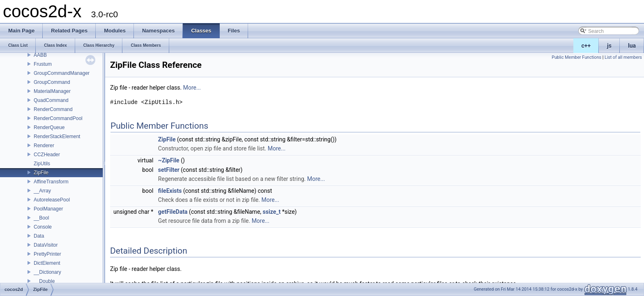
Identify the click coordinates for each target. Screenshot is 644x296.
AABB (40, 55)
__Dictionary (47, 272)
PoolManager (48, 209)
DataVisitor (46, 245)
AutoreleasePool (52, 200)
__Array (42, 191)
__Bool (41, 218)
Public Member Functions (576, 57)
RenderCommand (53, 109)
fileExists (170, 191)
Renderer (44, 146)
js (609, 46)
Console (43, 227)
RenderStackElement (57, 136)
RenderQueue (49, 127)
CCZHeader (47, 155)
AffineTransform (51, 182)
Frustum (43, 64)
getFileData (173, 212)
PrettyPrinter (47, 254)
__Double (44, 281)
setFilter (169, 170)
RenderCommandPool (58, 118)
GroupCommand (52, 82)
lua (632, 46)
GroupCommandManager (62, 73)
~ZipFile (169, 160)
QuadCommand (51, 100)
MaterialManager (52, 91)
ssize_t (272, 212)
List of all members (623, 57)
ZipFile (41, 173)
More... (192, 88)
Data (39, 236)
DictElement (47, 263)
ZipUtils (42, 164)
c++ (586, 46)
